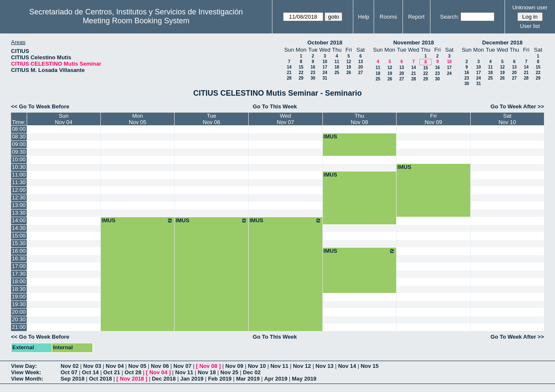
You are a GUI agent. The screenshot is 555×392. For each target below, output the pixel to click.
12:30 (19, 197)
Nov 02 (70, 366)
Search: (450, 17)
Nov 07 (182, 366)
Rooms (388, 17)
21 (289, 73)
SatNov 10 (507, 119)
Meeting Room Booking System (136, 21)
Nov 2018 (132, 379)
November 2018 (413, 43)
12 (348, 62)
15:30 (19, 243)
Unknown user (530, 7)
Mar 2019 (248, 379)
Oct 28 (133, 372)
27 (360, 73)
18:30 (19, 289)
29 (301, 78)
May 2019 (304, 379)
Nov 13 (325, 366)
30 (313, 78)
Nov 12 (302, 366)
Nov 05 (137, 366)
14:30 (19, 228)
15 (301, 67)
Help (364, 17)
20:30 (19, 319)
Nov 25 (229, 372)
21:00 (19, 327)
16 (313, 67)
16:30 (19, 258)
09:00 (19, 144)
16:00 (19, 251)
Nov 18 (207, 372)
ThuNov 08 (359, 119)
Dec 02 (252, 372)
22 (301, 73)
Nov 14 (347, 366)
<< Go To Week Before (40, 106)
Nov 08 (208, 366)
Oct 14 (90, 372)
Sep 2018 (72, 379)
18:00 (19, 281)
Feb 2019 (220, 379)
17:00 (19, 266)
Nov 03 (92, 366)
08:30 (19, 137)
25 (337, 73)
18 (337, 67)
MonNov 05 (137, 119)
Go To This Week (275, 106)
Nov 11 (279, 366)
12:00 (19, 190)
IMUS (331, 137)
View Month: (27, 379)
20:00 (19, 312)
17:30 (19, 274)
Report (416, 17)
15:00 (19, 236)
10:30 (19, 167)
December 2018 (502, 43)
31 (325, 78)
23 (313, 73)
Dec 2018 (164, 379)
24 (325, 73)
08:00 (19, 129)
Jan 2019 (192, 379)
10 (325, 62)
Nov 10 (257, 366)
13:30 (19, 213)
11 (337, 62)
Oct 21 (112, 372)
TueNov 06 (212, 119)
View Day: (24, 366)
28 (289, 78)
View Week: (26, 372)
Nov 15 (370, 366)
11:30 (19, 182)
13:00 (19, 205)
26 (348, 73)
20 (360, 67)
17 (325, 67)
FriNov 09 (433, 119)
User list (530, 26)
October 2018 (325, 43)
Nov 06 (160, 366)
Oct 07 (69, 372)
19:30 (19, 304)
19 (348, 67)
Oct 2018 (100, 379)
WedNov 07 (285, 119)
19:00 (19, 297)
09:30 (19, 152)
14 (289, 67)
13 (360, 62)
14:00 (19, 220)
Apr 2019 (276, 379)
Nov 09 (234, 366)
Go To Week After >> (517, 106)
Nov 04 (115, 366)
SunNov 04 (64, 119)
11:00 (19, 175)
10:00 (19, 159)
